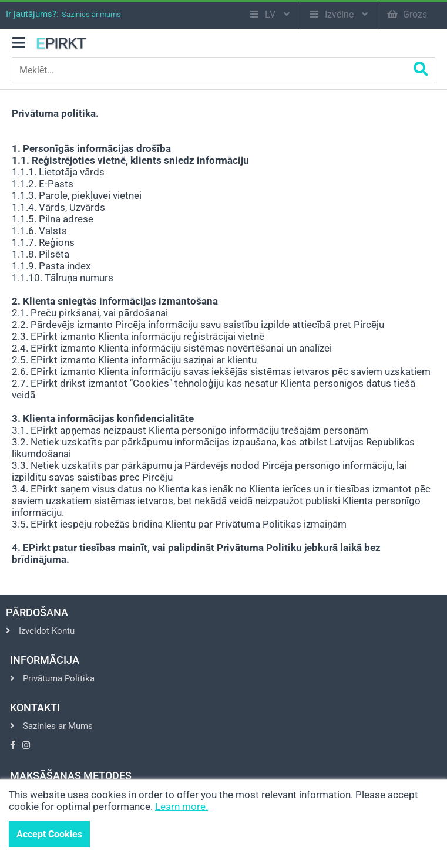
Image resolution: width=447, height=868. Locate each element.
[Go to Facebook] (13, 745)
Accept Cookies (49, 834)
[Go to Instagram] (26, 745)
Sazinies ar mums (91, 14)
